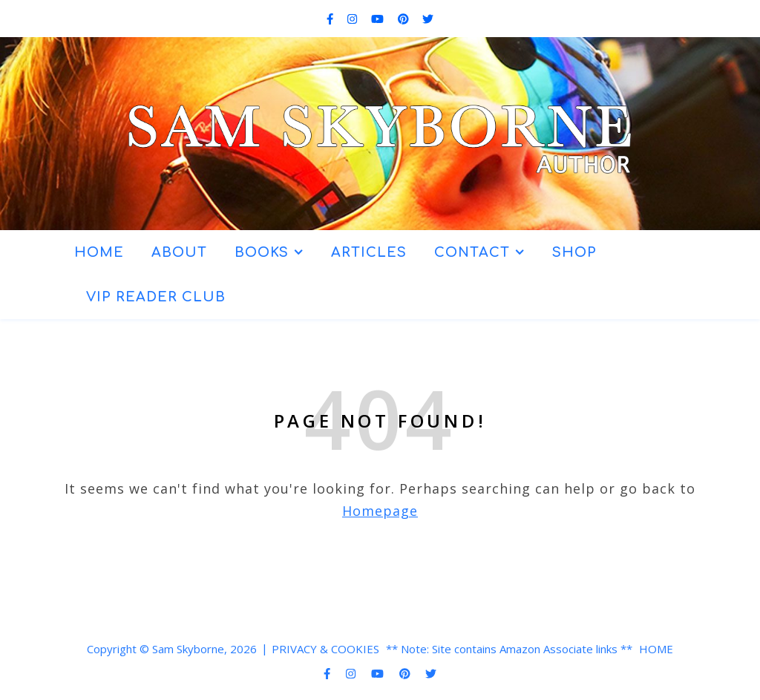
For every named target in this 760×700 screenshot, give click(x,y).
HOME (99, 252)
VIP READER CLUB (156, 297)
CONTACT (472, 252)
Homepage (380, 511)
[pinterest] (405, 19)
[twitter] (428, 19)
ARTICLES (369, 252)
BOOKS (262, 252)
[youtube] (379, 19)
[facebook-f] (331, 19)
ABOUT (179, 252)
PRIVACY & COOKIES (325, 649)
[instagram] (354, 19)
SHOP (574, 252)
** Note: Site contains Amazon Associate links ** (509, 649)
